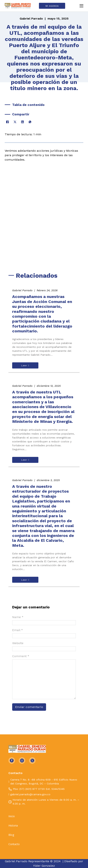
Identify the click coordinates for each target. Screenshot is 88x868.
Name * (18, 617)
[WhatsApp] (30, 122)
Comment (21, 656)
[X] (15, 122)
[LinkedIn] (22, 122)
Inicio (12, 816)
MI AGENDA (52, 6)
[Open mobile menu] (81, 6)
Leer (25, 366)
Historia (13, 826)
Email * (18, 630)
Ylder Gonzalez (44, 866)
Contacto (14, 844)
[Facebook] (7, 122)
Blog (11, 835)
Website (18, 643)
